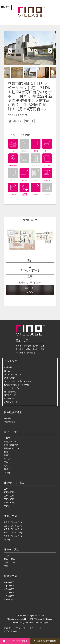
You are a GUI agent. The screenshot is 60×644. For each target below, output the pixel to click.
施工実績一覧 (10, 392)
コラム (7, 371)
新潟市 (7, 469)
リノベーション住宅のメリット (18, 381)
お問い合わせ (11, 631)
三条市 (7, 462)
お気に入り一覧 (11, 402)
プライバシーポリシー (27, 628)
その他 (7, 473)
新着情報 (8, 367)
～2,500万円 (9, 593)
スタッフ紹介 (10, 378)
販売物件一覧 (10, 395)
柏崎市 (7, 452)
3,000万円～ (9, 600)
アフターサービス (12, 388)
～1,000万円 (9, 582)
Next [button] (50, 51)
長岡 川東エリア (11, 442)
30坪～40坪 (9, 499)
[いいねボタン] (27, 121)
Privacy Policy (18, 623)
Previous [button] (10, 51)
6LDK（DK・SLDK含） (14, 536)
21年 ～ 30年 (10, 563)
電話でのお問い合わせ (45, 641)
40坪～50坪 (9, 503)
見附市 (7, 455)
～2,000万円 (9, 589)
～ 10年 (7, 556)
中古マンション (11, 422)
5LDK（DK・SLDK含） (14, 533)
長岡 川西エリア (11, 445)
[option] (30, 48)
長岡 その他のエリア (13, 448)
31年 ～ (7, 566)
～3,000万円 (9, 596)
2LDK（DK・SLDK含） (14, 522)
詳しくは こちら (30, 290)
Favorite (14, 121)
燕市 (6, 466)
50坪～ (7, 506)
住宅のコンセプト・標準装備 (17, 385)
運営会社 (8, 628)
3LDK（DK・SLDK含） (14, 526)
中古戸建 (8, 418)
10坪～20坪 (9, 492)
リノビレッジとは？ (13, 374)
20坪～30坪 (9, 496)
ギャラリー (9, 399)
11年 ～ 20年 (10, 559)
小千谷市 (8, 459)
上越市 (7, 438)
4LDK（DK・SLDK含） (14, 529)
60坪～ (7, 489)
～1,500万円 (9, 586)
